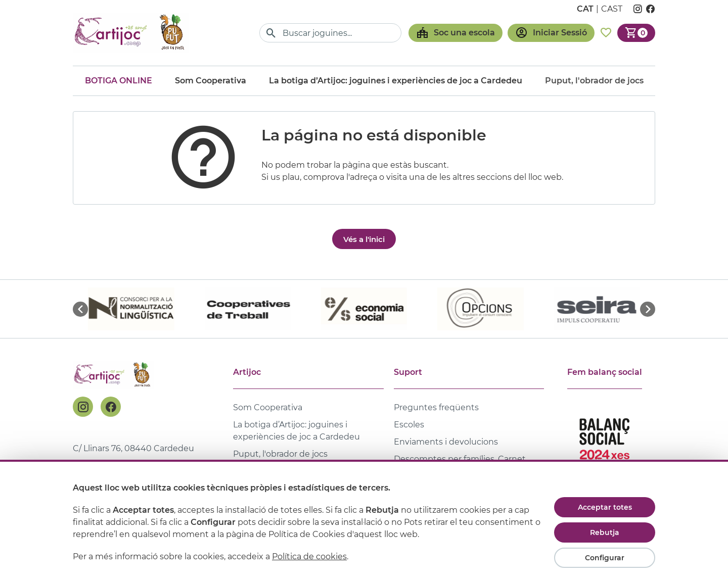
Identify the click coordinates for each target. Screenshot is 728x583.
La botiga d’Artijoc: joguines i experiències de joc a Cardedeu (396, 81)
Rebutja (605, 532)
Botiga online (119, 81)
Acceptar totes (605, 507)
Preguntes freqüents (436, 407)
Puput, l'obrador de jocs (280, 454)
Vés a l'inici (364, 239)
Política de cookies (309, 556)
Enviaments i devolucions (446, 442)
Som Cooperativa (211, 81)
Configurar (605, 558)
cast (612, 9)
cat (585, 9)
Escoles (409, 425)
